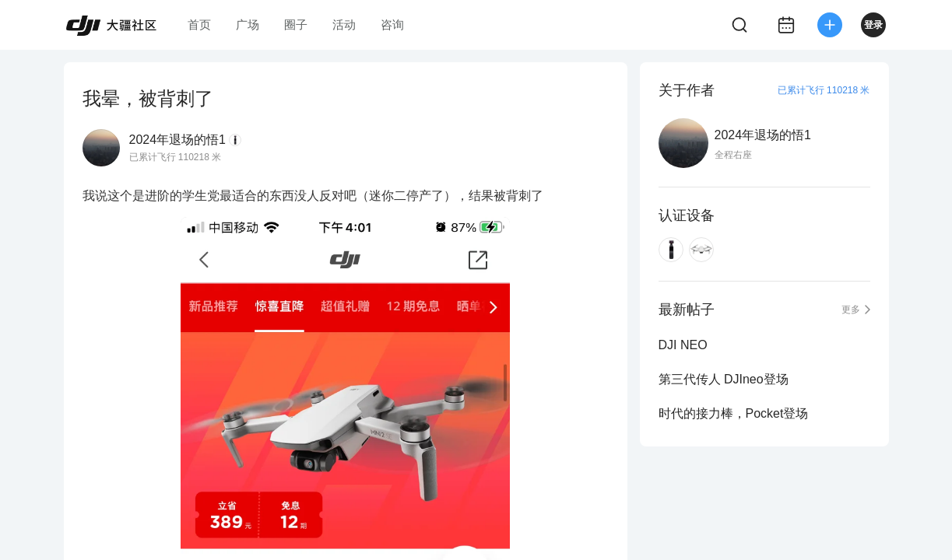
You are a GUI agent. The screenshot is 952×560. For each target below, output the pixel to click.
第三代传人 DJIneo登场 (724, 379)
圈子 (296, 24)
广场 (248, 24)
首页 (199, 24)
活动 (344, 24)
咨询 (392, 24)
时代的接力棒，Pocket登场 (734, 413)
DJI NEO (683, 345)
